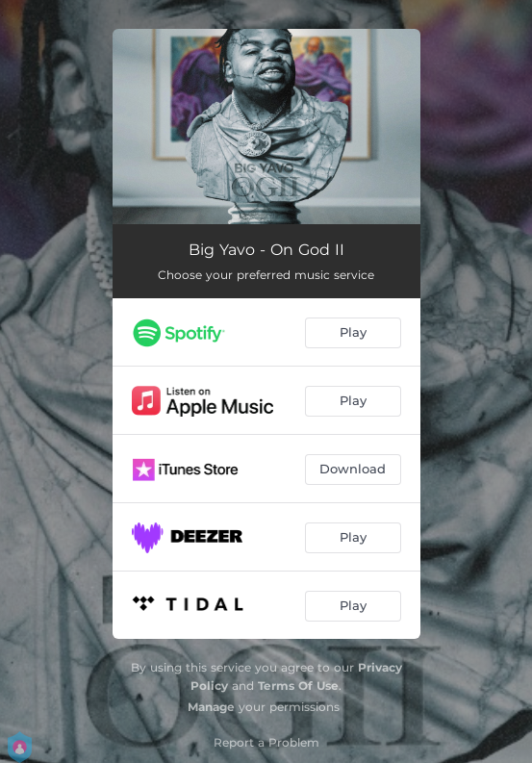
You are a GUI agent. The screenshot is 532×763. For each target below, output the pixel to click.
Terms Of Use (298, 686)
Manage (211, 707)
